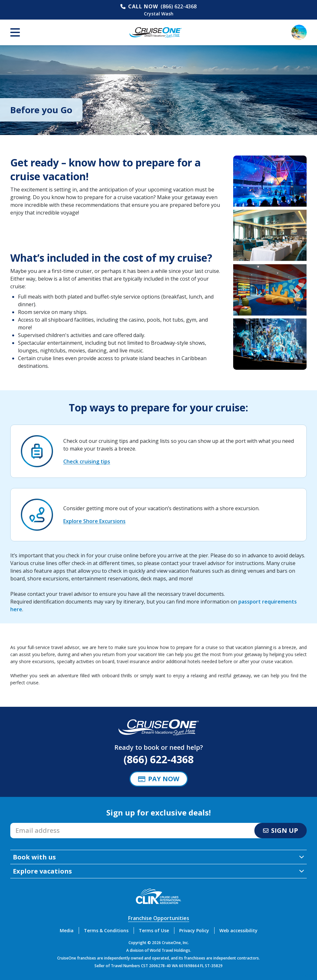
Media (67, 930)
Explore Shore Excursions (94, 521)
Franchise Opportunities (159, 918)
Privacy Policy (194, 930)
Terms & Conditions (106, 930)
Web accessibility (238, 930)
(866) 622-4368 (179, 6)
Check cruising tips (87, 461)
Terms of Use (154, 930)
